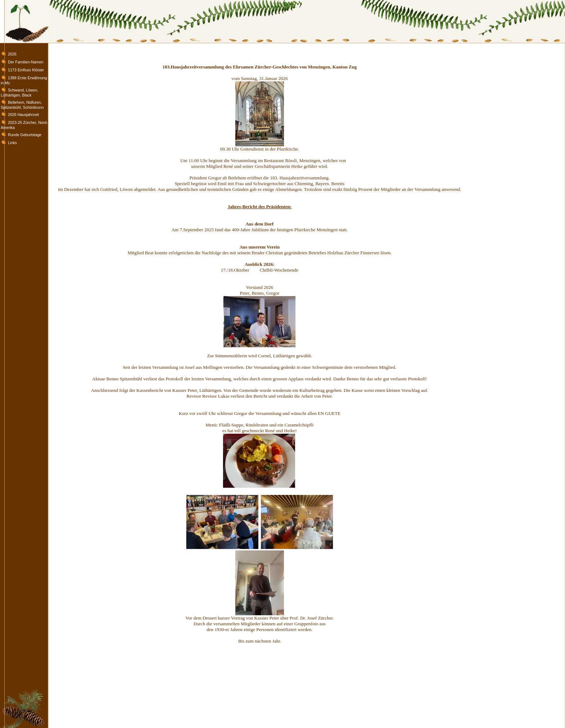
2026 (12, 54)
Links (12, 143)
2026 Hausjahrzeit (23, 115)
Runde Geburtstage (25, 135)
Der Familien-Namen (26, 62)
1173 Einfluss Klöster (26, 70)
